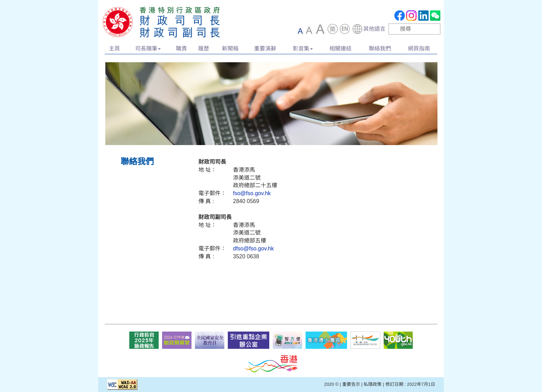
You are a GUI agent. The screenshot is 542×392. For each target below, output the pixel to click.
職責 (181, 49)
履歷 (204, 49)
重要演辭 (265, 49)
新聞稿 (230, 49)
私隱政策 (373, 384)
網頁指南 (419, 49)
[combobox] (369, 29)
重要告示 (351, 384)
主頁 (114, 49)
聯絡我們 (380, 49)
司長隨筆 (148, 49)
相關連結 (340, 49)
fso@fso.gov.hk (252, 193)
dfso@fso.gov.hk (253, 248)
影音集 (303, 49)
